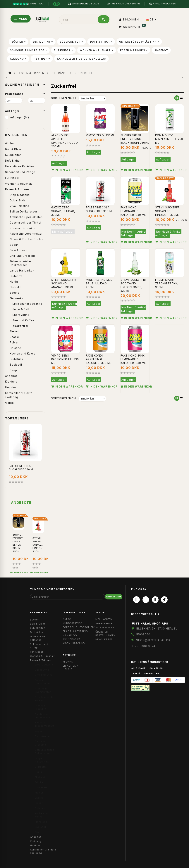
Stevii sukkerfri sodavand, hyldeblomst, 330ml (133, 285)
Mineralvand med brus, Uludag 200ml (99, 283)
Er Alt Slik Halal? (71, 667)
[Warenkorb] (132, 27)
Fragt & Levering (75, 631)
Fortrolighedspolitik (79, 627)
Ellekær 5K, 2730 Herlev (157, 628)
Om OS (67, 619)
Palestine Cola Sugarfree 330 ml (22, 468)
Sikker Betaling (74, 643)
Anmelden (114, 597)
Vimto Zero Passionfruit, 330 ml (65, 359)
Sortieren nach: (64, 98)
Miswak (68, 662)
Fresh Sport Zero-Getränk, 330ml (167, 283)
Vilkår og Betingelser (71, 637)
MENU (21, 19)
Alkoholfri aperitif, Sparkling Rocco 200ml (65, 141)
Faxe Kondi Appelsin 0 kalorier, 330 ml (99, 359)
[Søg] (104, 19)
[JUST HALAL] (42, 19)
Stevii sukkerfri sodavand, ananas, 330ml (64, 283)
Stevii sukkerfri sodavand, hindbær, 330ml (168, 211)
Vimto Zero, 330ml (100, 135)
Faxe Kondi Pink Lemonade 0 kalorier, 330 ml (133, 359)
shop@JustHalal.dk (153, 640)
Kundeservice (72, 623)
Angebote (21, 503)
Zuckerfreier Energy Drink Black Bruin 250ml (135, 139)
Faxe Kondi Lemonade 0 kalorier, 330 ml (133, 211)
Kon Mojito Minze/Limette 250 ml (169, 139)
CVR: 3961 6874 (144, 646)
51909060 (143, 634)
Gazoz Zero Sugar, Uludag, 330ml (63, 211)
